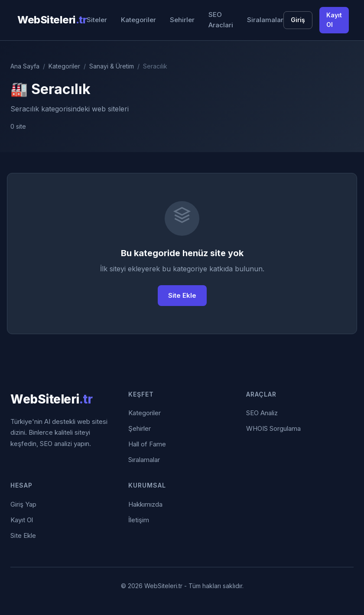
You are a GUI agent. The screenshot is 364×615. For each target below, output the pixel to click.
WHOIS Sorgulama (273, 428)
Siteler (97, 20)
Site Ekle (182, 295)
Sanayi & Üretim (112, 66)
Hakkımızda (145, 504)
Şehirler (140, 428)
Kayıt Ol (334, 20)
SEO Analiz (262, 413)
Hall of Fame (147, 444)
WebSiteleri (52, 20)
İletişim (139, 520)
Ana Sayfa (25, 66)
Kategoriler (138, 20)
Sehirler (182, 20)
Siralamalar (265, 20)
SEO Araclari (221, 20)
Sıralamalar (144, 460)
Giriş (298, 20)
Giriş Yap (23, 504)
